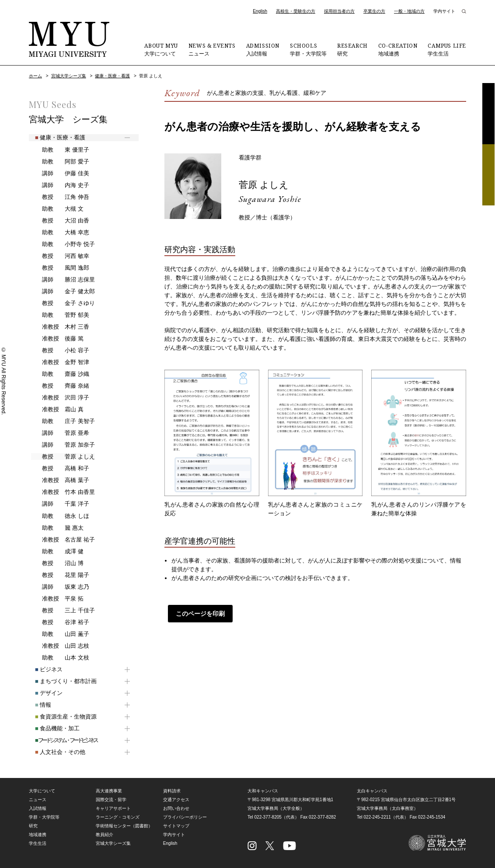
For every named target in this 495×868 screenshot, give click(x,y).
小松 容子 (60, 351)
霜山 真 (57, 410)
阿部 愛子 (60, 162)
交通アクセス (176, 800)
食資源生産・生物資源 (60, 717)
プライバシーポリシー (185, 817)
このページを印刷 (197, 614)
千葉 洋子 (60, 504)
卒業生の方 (374, 11)
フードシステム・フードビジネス (60, 740)
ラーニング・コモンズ (118, 817)
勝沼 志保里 (63, 280)
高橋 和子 (60, 469)
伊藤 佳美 (60, 174)
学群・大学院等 (308, 49)
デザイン (43, 693)
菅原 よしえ (267, 184)
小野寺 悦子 (63, 244)
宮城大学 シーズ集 (68, 119)
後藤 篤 (57, 339)
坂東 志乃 (60, 587)
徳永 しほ (60, 516)
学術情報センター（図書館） (124, 826)
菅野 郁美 (60, 315)
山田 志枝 (60, 646)
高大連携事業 (109, 791)
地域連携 (398, 49)
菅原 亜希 (60, 433)
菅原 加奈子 (63, 445)
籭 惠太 (57, 528)
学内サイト (444, 11)
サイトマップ (176, 826)
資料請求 (488, 114)
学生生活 (447, 49)
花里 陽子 (60, 575)
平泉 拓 (57, 599)
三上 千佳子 (63, 611)
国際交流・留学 (111, 800)
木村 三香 (60, 327)
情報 (37, 705)
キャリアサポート (113, 808)
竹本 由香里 (63, 492)
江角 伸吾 (60, 197)
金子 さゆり (63, 303)
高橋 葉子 (60, 480)
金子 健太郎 (63, 292)
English (260, 11)
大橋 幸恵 (60, 233)
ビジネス (43, 669)
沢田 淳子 (60, 398)
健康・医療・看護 (112, 76)
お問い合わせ (176, 808)
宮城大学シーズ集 (69, 76)
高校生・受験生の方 (296, 11)
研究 (352, 49)
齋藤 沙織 (60, 374)
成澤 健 (57, 552)
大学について (161, 49)
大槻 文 (57, 209)
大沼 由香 (60, 221)
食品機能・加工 (51, 728)
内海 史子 (60, 185)
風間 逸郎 (60, 268)
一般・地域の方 (409, 11)
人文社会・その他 (54, 752)
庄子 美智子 (63, 421)
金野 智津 (60, 362)
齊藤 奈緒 (60, 386)
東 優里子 (60, 150)
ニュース (212, 49)
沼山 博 (57, 563)
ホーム (35, 76)
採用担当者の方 (339, 11)
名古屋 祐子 (63, 540)
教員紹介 (105, 835)
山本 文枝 (60, 658)
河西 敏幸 (60, 256)
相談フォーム (488, 175)
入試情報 (263, 49)
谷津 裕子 (60, 622)
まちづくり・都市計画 (60, 681)
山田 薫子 (60, 634)
